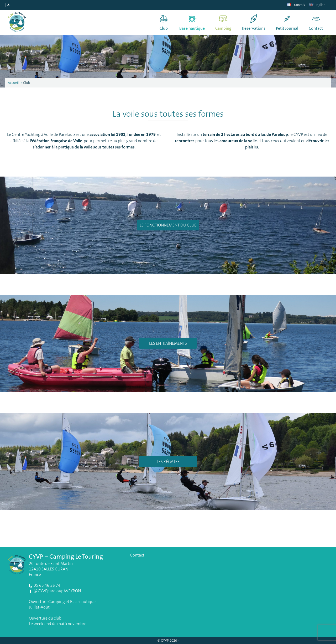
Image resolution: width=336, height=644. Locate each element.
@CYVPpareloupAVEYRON (57, 591)
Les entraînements (168, 343)
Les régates (168, 462)
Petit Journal (287, 28)
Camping (223, 28)
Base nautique (192, 28)
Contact (316, 28)
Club (164, 28)
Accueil (13, 83)
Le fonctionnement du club (168, 225)
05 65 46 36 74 (47, 585)
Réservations (254, 28)
